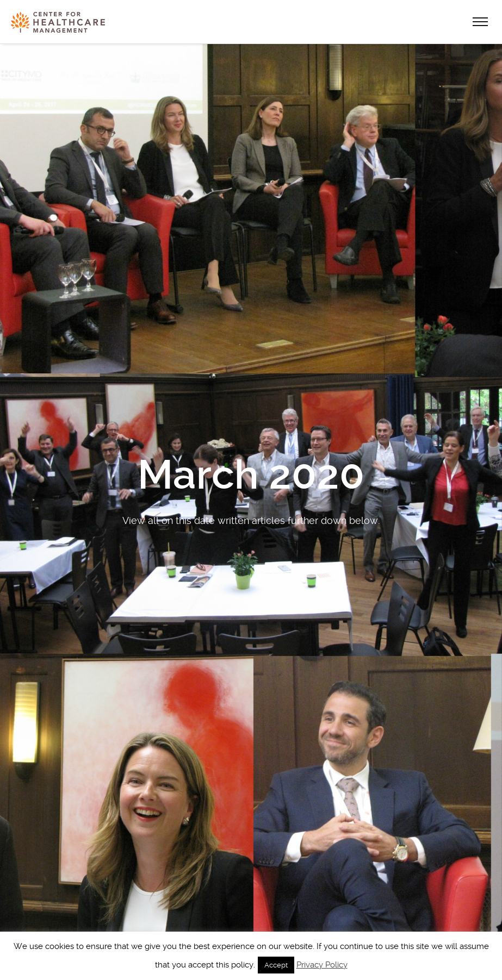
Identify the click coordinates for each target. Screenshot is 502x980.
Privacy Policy (322, 965)
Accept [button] (276, 965)
